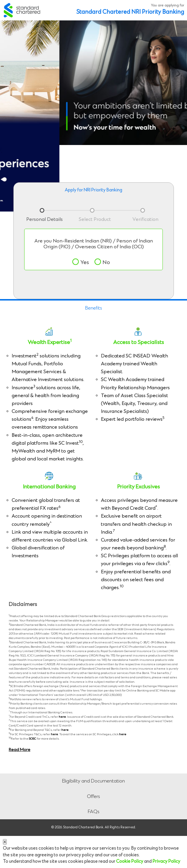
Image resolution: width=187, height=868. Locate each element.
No (102, 262)
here (62, 717)
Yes (81, 262)
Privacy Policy (166, 861)
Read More (20, 750)
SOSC (33, 739)
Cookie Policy (130, 861)
